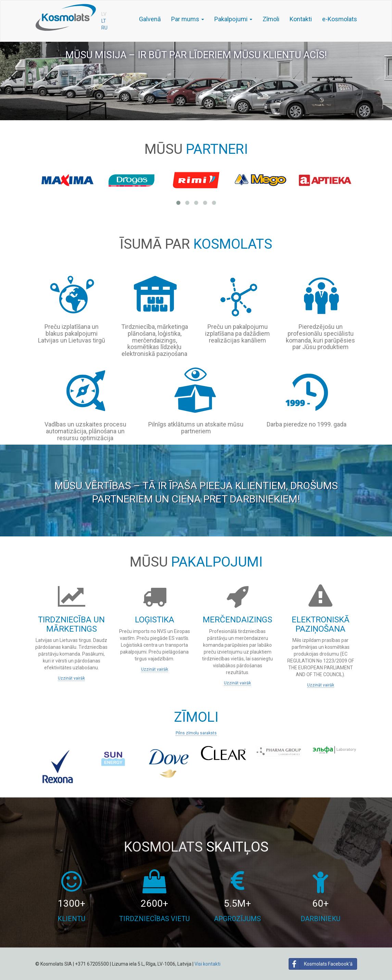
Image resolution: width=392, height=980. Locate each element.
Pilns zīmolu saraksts (196, 733)
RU (104, 28)
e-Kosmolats (340, 19)
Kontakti (301, 19)
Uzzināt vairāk (71, 678)
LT (104, 21)
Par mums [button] (188, 19)
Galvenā (150, 19)
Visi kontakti (207, 964)
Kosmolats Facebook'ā (321, 964)
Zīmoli (271, 19)
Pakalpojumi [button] (233, 19)
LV (104, 14)
